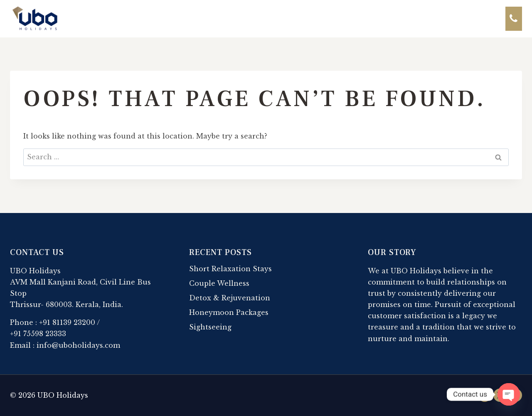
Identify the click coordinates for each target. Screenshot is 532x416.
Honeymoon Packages (229, 312)
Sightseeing (210, 327)
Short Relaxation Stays (230, 269)
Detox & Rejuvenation (230, 298)
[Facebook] (485, 395)
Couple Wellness (219, 283)
